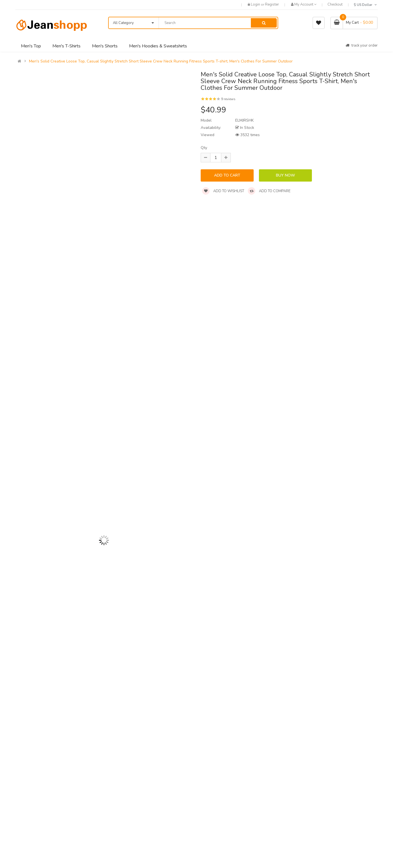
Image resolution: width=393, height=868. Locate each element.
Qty (204, 148)
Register (272, 4)
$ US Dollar (366, 5)
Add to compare (269, 191)
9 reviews (228, 99)
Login (256, 4)
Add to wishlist (223, 191)
